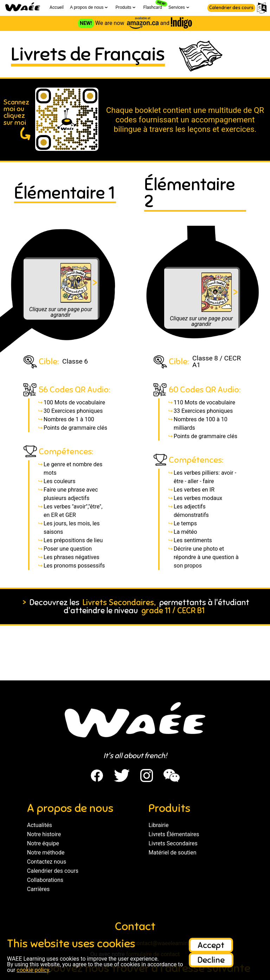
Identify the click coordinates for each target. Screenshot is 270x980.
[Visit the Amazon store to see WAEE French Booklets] (143, 23)
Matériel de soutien (172, 853)
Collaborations (45, 880)
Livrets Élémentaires (174, 834)
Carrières (38, 889)
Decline (211, 960)
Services (179, 7)
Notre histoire (44, 834)
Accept (211, 945)
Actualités (40, 825)
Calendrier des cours (231, 8)
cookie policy (33, 970)
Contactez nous (47, 862)
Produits (126, 7)
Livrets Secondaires (173, 843)
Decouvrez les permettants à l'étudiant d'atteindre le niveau (135, 607)
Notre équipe (43, 843)
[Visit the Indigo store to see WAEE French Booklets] (181, 23)
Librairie (158, 825)
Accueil (57, 7)
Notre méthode (46, 853)
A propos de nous (89, 7)
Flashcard (153, 7)
